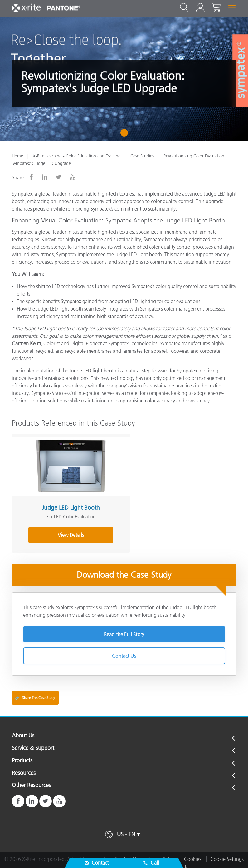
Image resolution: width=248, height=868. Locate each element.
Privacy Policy (161, 854)
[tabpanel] (124, 79)
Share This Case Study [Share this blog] (35, 692)
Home (17, 156)
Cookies (193, 854)
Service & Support (33, 743)
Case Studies (142, 156)
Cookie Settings (227, 854)
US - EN (126, 829)
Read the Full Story (124, 629)
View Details (66, 530)
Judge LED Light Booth (66, 502)
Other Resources (31, 780)
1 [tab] (126, 135)
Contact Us (124, 651)
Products (22, 756)
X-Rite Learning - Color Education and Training (77, 156)
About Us (23, 731)
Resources (24, 768)
